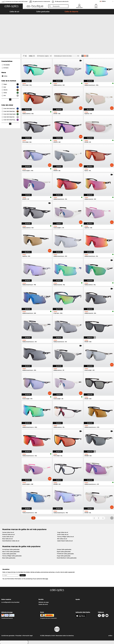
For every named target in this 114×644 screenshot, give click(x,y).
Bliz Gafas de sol (62, 539)
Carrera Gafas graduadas (64, 549)
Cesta (96, 8)
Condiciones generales (8, 636)
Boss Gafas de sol (7, 539)
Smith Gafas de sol (63, 534)
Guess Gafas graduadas (9, 554)
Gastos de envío (43, 604)
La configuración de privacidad (10, 602)
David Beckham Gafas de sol (11, 541)
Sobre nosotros (6, 599)
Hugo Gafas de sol (63, 532)
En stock (5, 68)
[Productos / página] (45, 56)
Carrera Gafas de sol (8, 532)
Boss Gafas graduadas (9, 558)
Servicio (41, 599)
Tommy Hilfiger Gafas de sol (65, 537)
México (104, 1)
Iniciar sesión (79, 8)
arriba (111, 636)
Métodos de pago (44, 602)
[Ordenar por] (67, 56)
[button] (11, 6)
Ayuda (78, 599)
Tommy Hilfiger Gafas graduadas (12, 556)
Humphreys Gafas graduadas (11, 549)
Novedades (6, 65)
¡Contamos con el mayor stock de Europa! (16, 1)
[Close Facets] (10, 56)
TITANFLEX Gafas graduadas (65, 554)
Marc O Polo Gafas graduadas (11, 552)
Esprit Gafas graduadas (64, 552)
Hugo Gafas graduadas (64, 556)
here (47, 579)
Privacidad (18, 636)
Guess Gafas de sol (8, 537)
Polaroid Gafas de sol (8, 534)
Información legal (27, 636)
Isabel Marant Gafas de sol (65, 541)
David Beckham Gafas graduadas (67, 558)
